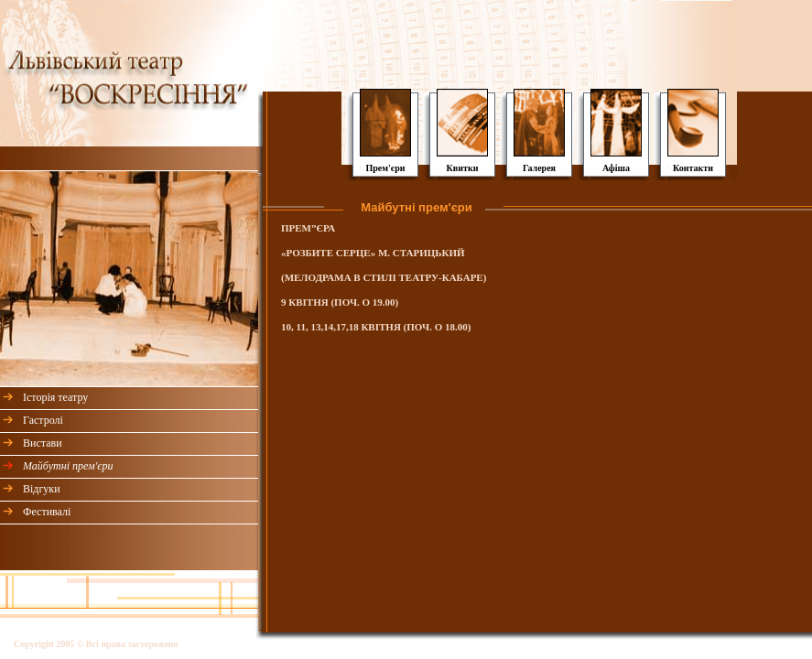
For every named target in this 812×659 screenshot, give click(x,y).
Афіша (616, 168)
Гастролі (43, 420)
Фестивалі (47, 512)
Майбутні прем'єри (68, 466)
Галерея (539, 168)
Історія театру (55, 397)
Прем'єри (385, 168)
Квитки (463, 168)
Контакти (693, 168)
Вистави (43, 443)
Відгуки (42, 489)
